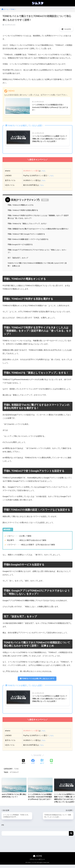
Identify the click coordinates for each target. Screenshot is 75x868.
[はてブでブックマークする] (42, 765)
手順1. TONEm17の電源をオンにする (21, 202)
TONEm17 (15, 775)
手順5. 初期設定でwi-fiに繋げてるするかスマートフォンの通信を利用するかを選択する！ (38, 228)
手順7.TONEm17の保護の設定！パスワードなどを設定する (29, 240)
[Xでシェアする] (24, 765)
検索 (71, 837)
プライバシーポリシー (37, 863)
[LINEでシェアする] (51, 765)
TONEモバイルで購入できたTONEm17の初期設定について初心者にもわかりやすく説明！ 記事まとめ (38, 267)
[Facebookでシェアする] (33, 765)
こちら (43, 167)
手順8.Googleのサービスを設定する (21, 246)
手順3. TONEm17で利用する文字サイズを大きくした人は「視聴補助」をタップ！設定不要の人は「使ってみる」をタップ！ (38, 214)
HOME (38, 859)
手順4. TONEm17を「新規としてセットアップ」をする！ (29, 221)
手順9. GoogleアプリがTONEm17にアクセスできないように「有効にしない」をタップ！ (38, 253)
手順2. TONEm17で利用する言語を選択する (24, 207)
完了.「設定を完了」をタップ (18, 260)
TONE (16, 772)
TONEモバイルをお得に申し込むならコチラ (37, 681)
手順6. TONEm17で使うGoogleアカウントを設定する (27, 235)
